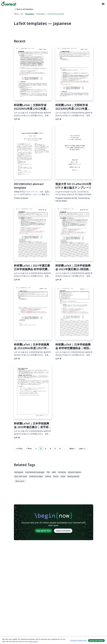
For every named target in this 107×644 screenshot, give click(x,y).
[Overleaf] (9, 4)
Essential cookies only (78, 640)
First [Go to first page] (19, 449)
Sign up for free (43, 531)
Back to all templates (24, 9)
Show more (20, 481)
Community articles (56, 14)
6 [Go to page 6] (60, 449)
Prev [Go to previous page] (29, 449)
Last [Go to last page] (82, 449)
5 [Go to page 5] (55, 449)
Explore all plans (63, 531)
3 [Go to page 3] (46, 449)
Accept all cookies (96, 640)
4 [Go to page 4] (50, 449)
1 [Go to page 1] (36, 449)
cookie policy (33, 641)
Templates (30, 14)
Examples (41, 14)
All (22, 14)
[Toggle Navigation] (103, 4)
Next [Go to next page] (72, 449)
